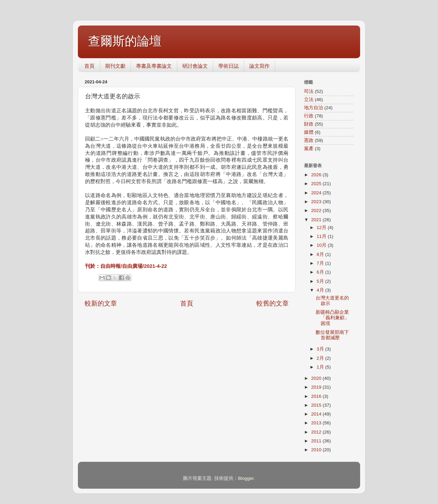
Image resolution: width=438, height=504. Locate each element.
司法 (309, 91)
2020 (317, 378)
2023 (317, 202)
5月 (321, 281)
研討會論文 (195, 66)
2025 (317, 184)
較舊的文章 (273, 303)
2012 (317, 432)
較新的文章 (101, 303)
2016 (317, 396)
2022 (317, 210)
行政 (309, 116)
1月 (321, 367)
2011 (317, 441)
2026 (317, 175)
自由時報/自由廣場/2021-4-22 (134, 266)
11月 (322, 236)
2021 (317, 220)
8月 (321, 254)
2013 (317, 423)
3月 (321, 349)
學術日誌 (229, 66)
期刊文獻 (115, 66)
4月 (321, 290)
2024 (317, 193)
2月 (321, 358)
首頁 (89, 66)
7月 (321, 263)
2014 (317, 414)
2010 (317, 450)
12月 (322, 227)
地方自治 (314, 108)
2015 (317, 405)
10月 (322, 245)
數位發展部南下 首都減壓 (332, 335)
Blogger (246, 478)
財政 (309, 124)
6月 (321, 272)
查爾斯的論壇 (125, 41)
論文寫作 (259, 66)
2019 (317, 387)
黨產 (309, 149)
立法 (309, 100)
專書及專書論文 (154, 66)
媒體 (309, 132)
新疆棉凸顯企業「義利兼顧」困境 (332, 318)
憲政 (309, 140)
